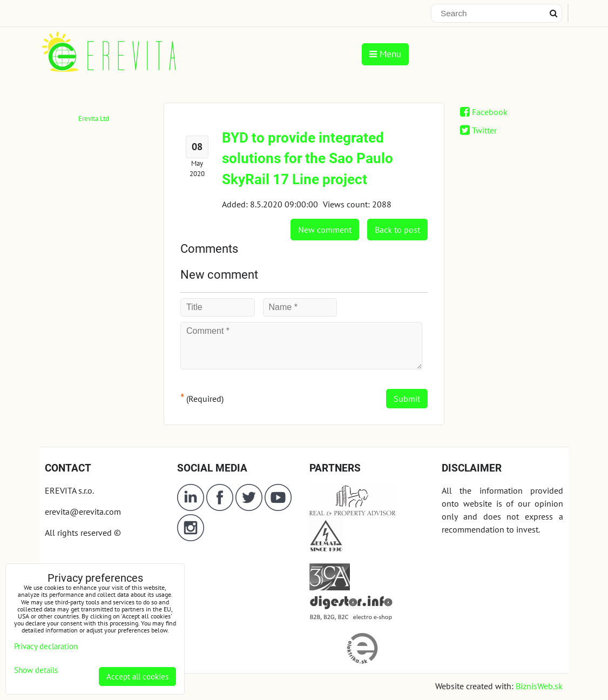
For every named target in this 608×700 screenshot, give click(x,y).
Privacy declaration (46, 646)
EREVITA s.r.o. (69, 490)
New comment (325, 230)
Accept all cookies (137, 677)
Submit (407, 399)
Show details (36, 671)
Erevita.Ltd (94, 119)
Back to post (397, 230)
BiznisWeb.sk (539, 686)
